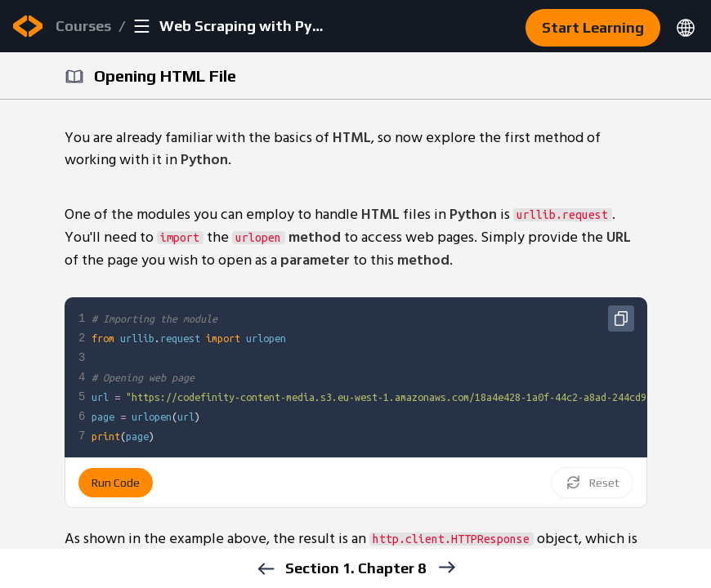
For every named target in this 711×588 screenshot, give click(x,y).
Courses (83, 26)
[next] (446, 567)
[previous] (265, 569)
